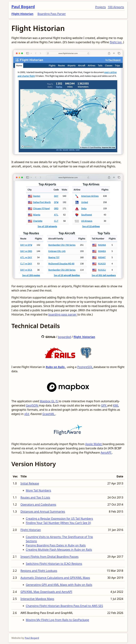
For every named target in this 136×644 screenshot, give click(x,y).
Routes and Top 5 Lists (35, 497)
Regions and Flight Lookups (39, 571)
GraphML (49, 414)
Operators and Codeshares (38, 504)
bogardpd (64, 337)
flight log (116, 42)
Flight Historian (22, 14)
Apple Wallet (94, 444)
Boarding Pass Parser (52, 14)
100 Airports (116, 7)
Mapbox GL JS (49, 401)
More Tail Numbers (38, 490)
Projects (101, 7)
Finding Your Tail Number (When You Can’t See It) (58, 523)
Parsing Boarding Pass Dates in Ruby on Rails (56, 545)
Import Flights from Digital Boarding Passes (49, 557)
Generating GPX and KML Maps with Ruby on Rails (59, 585)
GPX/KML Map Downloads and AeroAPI (46, 592)
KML (116, 405)
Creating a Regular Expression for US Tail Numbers (59, 518)
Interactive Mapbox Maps (37, 599)
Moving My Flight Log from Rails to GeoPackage (57, 620)
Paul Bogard (23, 7)
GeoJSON (32, 405)
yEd (27, 414)
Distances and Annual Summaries (43, 511)
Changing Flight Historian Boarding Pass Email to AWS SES (64, 606)
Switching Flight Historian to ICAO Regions (54, 564)
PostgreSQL (85, 367)
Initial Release (30, 483)
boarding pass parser (63, 314)
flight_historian (84, 337)
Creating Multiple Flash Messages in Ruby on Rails (59, 550)
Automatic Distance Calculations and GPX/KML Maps (55, 578)
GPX (104, 405)
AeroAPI (106, 452)
